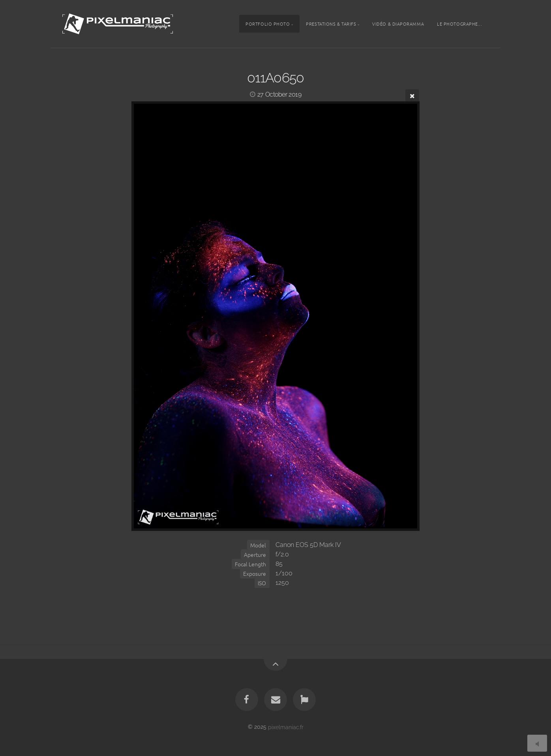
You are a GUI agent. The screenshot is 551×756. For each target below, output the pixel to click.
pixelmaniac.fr (286, 727)
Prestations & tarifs (331, 24)
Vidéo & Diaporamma (398, 24)
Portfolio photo (268, 24)
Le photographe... (459, 24)
